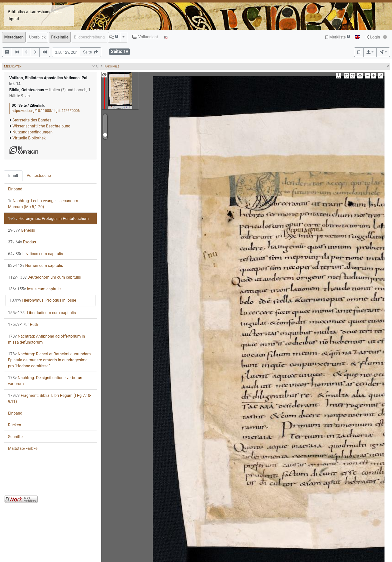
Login (373, 37)
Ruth (23, 324)
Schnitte (15, 437)
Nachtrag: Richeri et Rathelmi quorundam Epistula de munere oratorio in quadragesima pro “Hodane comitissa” (49, 360)
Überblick (37, 37)
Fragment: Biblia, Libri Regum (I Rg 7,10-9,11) (50, 398)
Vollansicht (145, 37)
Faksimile (60, 37)
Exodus (22, 242)
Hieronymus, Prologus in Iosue (43, 300)
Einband (15, 189)
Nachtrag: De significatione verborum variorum (46, 381)
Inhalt (13, 176)
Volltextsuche (39, 176)
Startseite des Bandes (32, 120)
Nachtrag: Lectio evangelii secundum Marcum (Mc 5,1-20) (43, 204)
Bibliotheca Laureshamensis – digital (35, 15)
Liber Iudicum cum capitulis (42, 313)
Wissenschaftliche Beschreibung (41, 126)
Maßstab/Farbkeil (24, 448)
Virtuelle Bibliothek (29, 138)
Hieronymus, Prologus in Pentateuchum (48, 219)
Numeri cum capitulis (35, 266)
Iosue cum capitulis (35, 289)
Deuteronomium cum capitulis (44, 277)
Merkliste (337, 37)
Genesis (21, 230)
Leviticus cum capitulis (35, 254)
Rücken (14, 425)
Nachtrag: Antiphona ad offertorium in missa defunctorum (46, 339)
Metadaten (14, 37)
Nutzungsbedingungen (32, 132)
